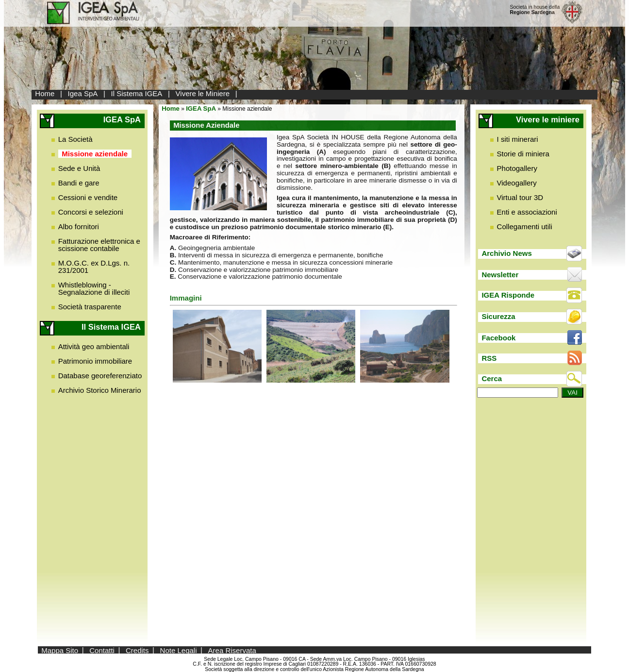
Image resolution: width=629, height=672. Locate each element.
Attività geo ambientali (94, 346)
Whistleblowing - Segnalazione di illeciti (94, 288)
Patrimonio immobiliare (95, 361)
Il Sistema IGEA (137, 93)
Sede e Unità (79, 168)
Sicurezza (498, 316)
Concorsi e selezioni (91, 212)
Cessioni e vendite (88, 197)
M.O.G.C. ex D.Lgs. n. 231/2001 (94, 267)
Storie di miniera (523, 154)
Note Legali (179, 650)
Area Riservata (232, 650)
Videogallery (517, 183)
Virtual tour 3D (520, 197)
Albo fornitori (79, 227)
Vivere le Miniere (203, 93)
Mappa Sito (60, 650)
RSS (489, 358)
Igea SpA (83, 93)
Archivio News (506, 253)
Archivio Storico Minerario (100, 390)
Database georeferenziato (100, 376)
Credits (137, 650)
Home (45, 93)
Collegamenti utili (525, 227)
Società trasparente (90, 307)
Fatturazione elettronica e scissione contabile (99, 245)
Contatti (102, 650)
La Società (75, 139)
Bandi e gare (79, 183)
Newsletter (500, 275)
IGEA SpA (201, 109)
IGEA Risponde (508, 295)
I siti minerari (518, 139)
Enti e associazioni (527, 212)
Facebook (498, 338)
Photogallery (517, 168)
